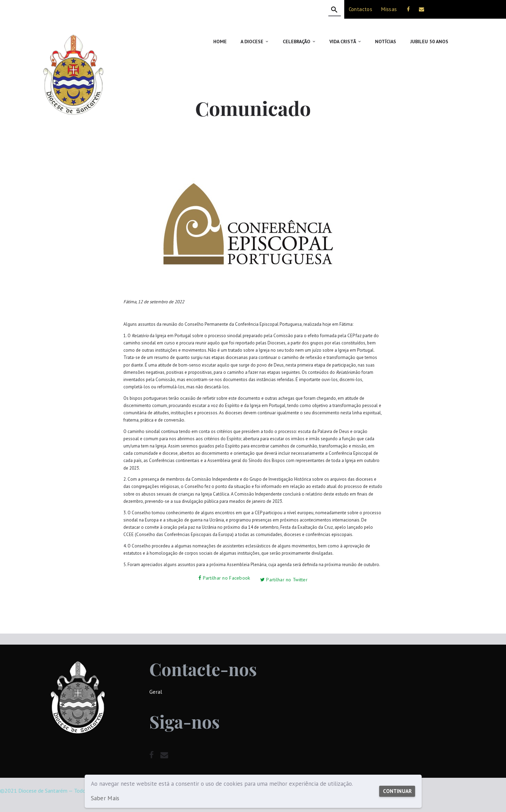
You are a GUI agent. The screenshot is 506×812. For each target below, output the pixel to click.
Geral (156, 689)
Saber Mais (105, 798)
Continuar (395, 788)
